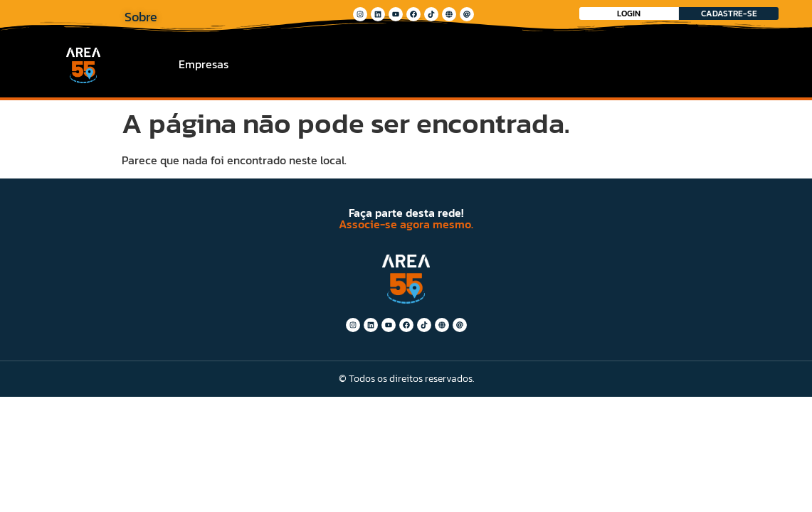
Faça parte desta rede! (406, 213)
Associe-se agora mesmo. (406, 224)
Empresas (204, 64)
